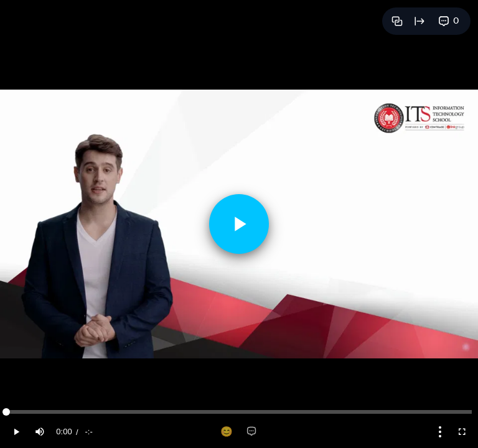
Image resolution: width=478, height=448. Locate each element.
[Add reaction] (227, 432)
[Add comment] (251, 432)
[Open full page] (419, 21)
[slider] (239, 412)
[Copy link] (397, 21)
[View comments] (449, 21)
